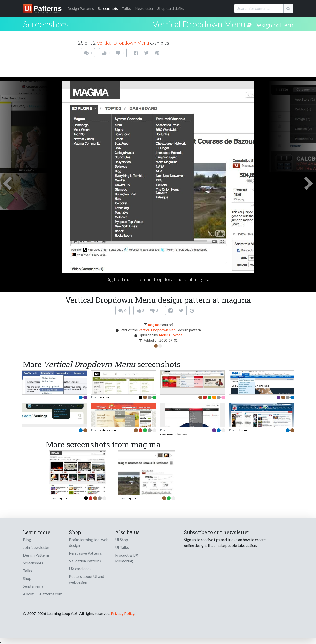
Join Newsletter (36, 547)
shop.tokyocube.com (174, 434)
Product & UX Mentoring (127, 558)
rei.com (104, 397)
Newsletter (144, 8)
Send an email (34, 586)
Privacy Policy (123, 613)
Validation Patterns (85, 561)
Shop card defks (171, 8)
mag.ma (154, 325)
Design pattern (273, 25)
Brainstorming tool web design (89, 542)
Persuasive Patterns (85, 553)
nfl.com (242, 430)
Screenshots (108, 8)
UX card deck (80, 569)
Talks (126, 8)
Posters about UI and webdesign (87, 579)
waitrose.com (108, 430)
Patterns (81, 8)
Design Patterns (36, 555)
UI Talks (122, 547)
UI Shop (122, 539)
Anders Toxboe (171, 335)
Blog (27, 539)
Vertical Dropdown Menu (199, 24)
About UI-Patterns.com (43, 594)
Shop (27, 578)
